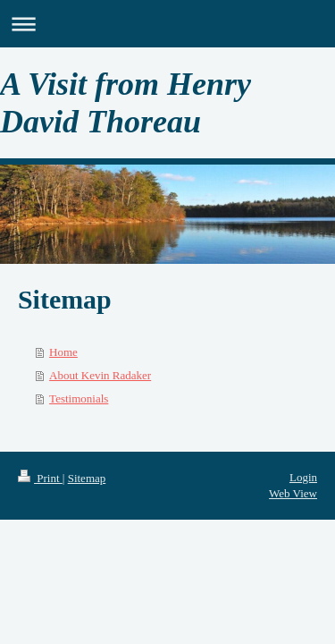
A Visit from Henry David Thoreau (126, 103)
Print (40, 478)
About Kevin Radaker (100, 375)
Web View (293, 493)
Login (303, 477)
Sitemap (87, 478)
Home (63, 352)
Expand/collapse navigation (167, 24)
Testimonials (79, 398)
